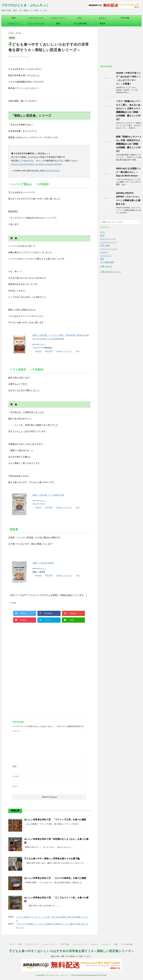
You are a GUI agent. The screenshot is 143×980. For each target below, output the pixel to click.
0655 (13, 18)
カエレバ (43, 344)
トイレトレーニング (36, 23)
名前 (15, 766)
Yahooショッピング (64, 351)
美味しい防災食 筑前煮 (43, 563)
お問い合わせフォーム (110, 272)
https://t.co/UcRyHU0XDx (23, 164)
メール (16, 776)
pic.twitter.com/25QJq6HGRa (48, 164)
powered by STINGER (99, 975)
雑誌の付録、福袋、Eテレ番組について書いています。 (71, 956)
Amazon (38, 351)
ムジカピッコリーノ (58, 18)
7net (78, 351)
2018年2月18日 (52, 171)
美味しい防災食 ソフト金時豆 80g (48, 495)
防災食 (103, 23)
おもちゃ (102, 18)
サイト (15, 786)
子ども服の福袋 (80, 23)
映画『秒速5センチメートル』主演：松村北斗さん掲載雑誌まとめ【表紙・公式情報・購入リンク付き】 (129, 144)
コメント (16, 731)
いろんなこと (13, 23)
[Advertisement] (49, 651)
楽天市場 (49, 351)
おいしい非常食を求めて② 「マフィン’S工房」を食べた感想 (55, 820)
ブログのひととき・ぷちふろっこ (25, 5)
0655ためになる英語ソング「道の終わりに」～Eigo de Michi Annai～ (128, 172)
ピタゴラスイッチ (36, 18)
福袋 (58, 23)
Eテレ (80, 18)
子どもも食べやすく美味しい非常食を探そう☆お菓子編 (52, 859)
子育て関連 (125, 18)
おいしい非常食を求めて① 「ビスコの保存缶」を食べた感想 (55, 878)
